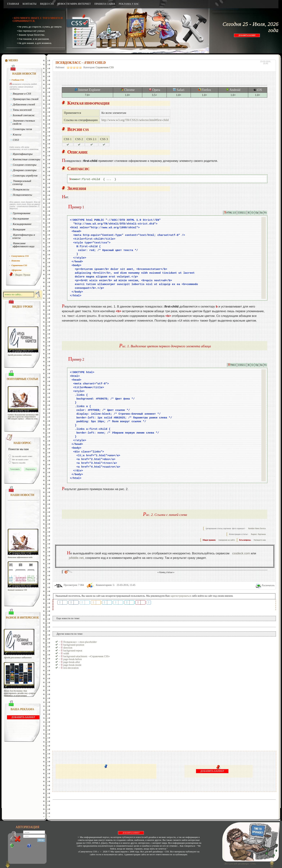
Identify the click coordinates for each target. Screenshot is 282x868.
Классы (17, 134)
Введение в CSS (22, 94)
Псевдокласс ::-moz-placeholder (80, 642)
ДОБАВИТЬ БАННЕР (247, 35)
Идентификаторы (23, 154)
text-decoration (71, 668)
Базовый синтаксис (24, 115)
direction (68, 648)
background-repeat (73, 651)
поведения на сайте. (227, 540)
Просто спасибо (18, 463)
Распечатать (268, 585)
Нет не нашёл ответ (20, 459)
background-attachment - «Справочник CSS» (87, 656)
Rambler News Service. (257, 529)
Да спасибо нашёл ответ (22, 456)
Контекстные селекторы (27, 159)
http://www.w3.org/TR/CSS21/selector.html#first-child (135, 120)
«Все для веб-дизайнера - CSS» (239, 864)
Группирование (22, 213)
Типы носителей (22, 110)
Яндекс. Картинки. (259, 534)
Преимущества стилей (26, 99)
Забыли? (36, 846)
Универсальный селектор (22, 182)
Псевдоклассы (21, 189)
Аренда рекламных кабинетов (20, 355)
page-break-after (72, 662)
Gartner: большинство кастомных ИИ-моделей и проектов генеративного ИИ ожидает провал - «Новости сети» (23, 417)
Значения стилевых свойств (24, 122)
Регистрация (20, 846)
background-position (74, 645)
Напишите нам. (260, 540)
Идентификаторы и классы (24, 236)
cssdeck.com (241, 553)
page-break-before (73, 659)
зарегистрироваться (181, 596)
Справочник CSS (105, 67)
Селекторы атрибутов (25, 176)
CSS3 (16, 140)
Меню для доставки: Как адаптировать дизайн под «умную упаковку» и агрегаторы (20, 693)
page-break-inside (72, 665)
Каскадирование (22, 224)
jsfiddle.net (76, 558)
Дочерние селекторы (25, 170)
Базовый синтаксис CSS (17, 590)
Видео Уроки (23, 275)
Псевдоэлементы (22, 195)
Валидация (19, 229)
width (66, 653)
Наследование (21, 219)
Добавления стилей (24, 104)
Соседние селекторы (25, 165)
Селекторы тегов (22, 129)
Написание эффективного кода (23, 245)
